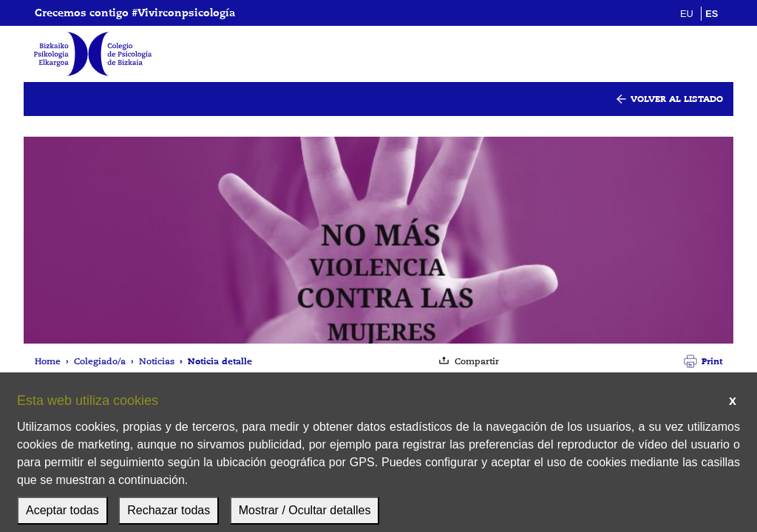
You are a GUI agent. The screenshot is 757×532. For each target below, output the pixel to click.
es (712, 14)
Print (712, 361)
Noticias (157, 361)
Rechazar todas (169, 510)
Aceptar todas (62, 510)
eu (687, 14)
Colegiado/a (100, 361)
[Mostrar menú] (713, 54)
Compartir (477, 361)
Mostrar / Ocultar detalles (305, 510)
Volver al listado (677, 99)
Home (48, 361)
